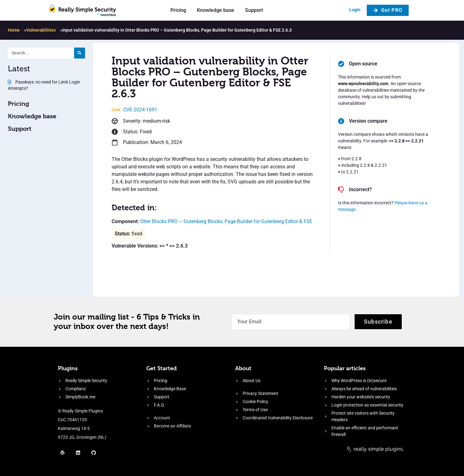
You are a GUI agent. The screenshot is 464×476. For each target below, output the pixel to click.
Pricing (178, 10)
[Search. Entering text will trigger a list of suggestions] (41, 53)
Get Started (161, 368)
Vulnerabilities (41, 30)
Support (254, 10)
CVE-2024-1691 (140, 110)
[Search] (80, 53)
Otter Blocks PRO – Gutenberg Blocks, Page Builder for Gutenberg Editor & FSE (226, 221)
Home (14, 30)
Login (355, 10)
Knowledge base (216, 10)
